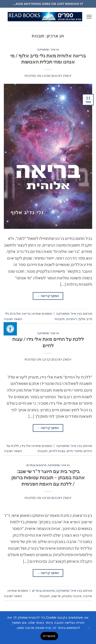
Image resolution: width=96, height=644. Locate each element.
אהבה (88, 596)
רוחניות (72, 319)
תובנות (60, 319)
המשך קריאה (48, 296)
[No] (89, 629)
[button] (89, 17)
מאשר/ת (49, 636)
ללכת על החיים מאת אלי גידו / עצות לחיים (48, 342)
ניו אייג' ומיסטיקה (48, 49)
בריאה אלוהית (20, 313)
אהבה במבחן (72, 596)
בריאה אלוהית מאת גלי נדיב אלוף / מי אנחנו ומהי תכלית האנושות (48, 59)
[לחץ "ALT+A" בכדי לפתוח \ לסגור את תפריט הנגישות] (10, 329)
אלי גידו (25, 446)
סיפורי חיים (74, 451)
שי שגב (56, 596)
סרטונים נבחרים (36, 465)
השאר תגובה (13, 319)
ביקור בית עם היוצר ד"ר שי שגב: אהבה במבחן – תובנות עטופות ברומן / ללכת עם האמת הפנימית (48, 478)
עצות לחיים (57, 451)
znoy (67, 76)
